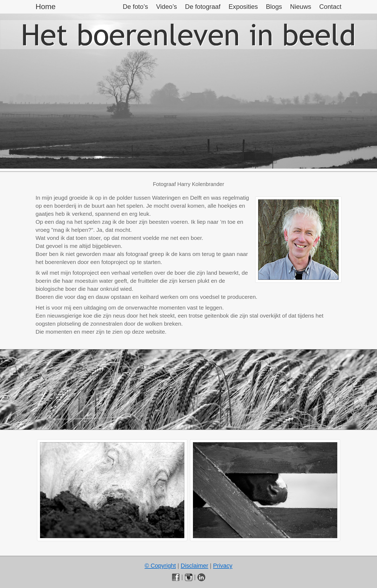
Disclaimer (194, 566)
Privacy (223, 566)
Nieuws (301, 7)
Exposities (243, 7)
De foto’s (135, 7)
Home (46, 7)
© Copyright (160, 566)
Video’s (167, 7)
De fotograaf (203, 7)
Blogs (274, 7)
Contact (330, 7)
